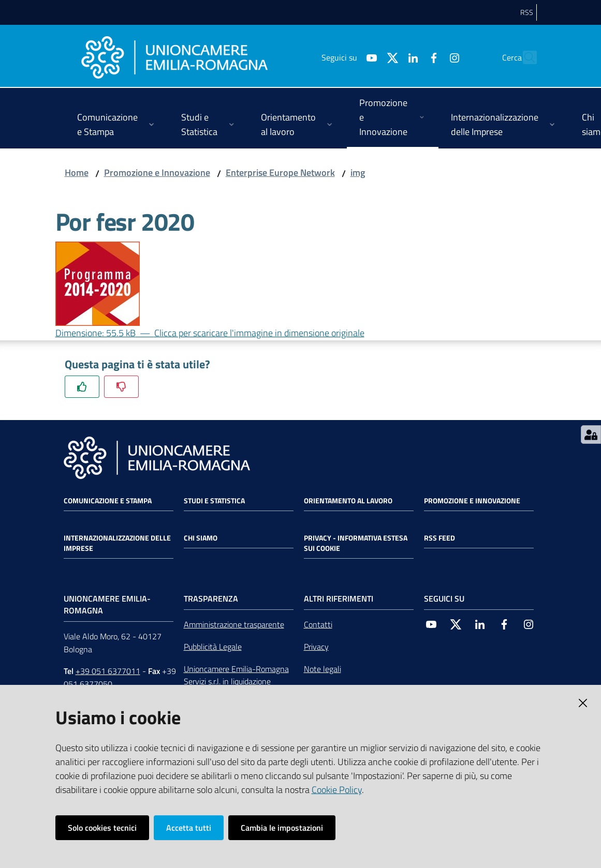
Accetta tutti (189, 828)
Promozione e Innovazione (157, 173)
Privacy (316, 647)
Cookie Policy (337, 790)
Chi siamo (201, 538)
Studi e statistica (214, 501)
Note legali (323, 669)
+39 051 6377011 (108, 671)
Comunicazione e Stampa (108, 501)
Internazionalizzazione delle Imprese (117, 543)
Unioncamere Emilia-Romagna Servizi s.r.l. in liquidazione (236, 675)
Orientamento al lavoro (348, 501)
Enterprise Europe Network (280, 173)
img (358, 173)
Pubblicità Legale (213, 647)
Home (77, 173)
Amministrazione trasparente (234, 624)
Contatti (318, 624)
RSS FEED (439, 538)
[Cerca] (524, 57)
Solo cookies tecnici (102, 828)
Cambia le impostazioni (282, 828)
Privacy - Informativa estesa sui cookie (356, 543)
